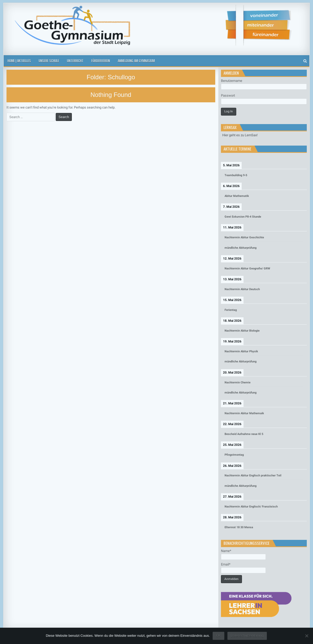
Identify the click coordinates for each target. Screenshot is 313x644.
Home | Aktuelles (19, 61)
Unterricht (75, 61)
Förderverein (101, 61)
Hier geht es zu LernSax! (240, 135)
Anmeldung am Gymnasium (136, 61)
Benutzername (232, 81)
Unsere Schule (49, 61)
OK (218, 636)
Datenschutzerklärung (247, 636)
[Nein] (307, 636)
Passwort (228, 95)
